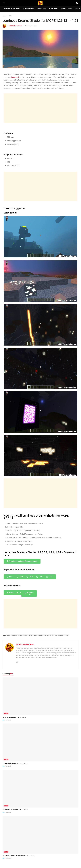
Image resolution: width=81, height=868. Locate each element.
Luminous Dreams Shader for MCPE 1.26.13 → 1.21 (51, 635)
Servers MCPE (66, 9)
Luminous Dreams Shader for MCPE (20, 635)
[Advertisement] (40, 108)
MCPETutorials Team (15, 26)
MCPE (10, 16)
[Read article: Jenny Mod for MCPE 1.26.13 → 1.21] (40, 696)
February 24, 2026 (31, 26)
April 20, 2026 (7, 812)
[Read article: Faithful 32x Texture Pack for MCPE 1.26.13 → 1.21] (40, 835)
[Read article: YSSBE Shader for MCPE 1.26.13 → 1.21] (40, 742)
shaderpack (15, 77)
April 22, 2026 (7, 858)
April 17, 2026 (7, 720)
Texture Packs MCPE (12, 9)
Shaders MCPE (28, 9)
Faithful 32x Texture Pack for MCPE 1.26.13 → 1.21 (19, 856)
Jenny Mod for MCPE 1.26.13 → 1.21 (14, 717)
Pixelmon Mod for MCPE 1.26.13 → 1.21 (15, 810)
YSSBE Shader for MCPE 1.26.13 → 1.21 (15, 763)
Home (4, 16)
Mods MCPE (42, 9)
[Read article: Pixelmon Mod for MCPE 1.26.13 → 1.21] (40, 789)
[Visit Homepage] (40, 3)
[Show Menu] (4, 3)
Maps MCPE (53, 9)
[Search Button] (77, 3)
